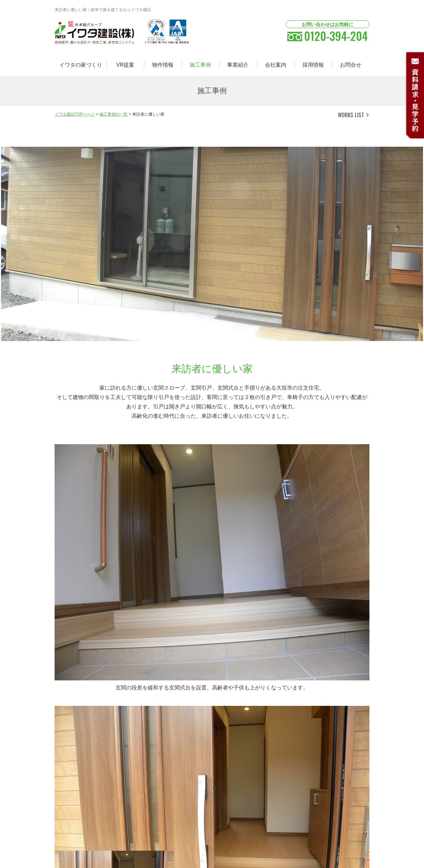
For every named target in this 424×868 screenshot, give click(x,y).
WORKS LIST (351, 115)
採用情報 (313, 65)
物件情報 (163, 65)
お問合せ (351, 65)
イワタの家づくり (81, 65)
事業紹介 (238, 65)
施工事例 (200, 65)
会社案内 (276, 65)
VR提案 (125, 65)
